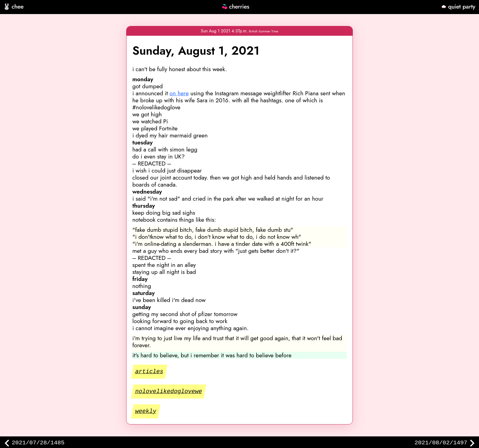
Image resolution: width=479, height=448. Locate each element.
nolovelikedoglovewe (169, 391)
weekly (146, 411)
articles (150, 371)
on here (179, 93)
